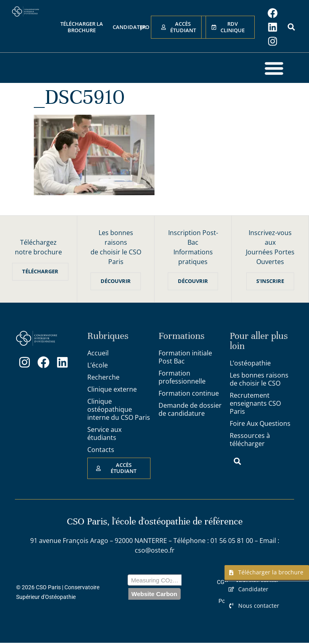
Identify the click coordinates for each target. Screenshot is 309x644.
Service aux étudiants (104, 433)
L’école (98, 365)
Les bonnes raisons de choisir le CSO (259, 379)
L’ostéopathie (250, 363)
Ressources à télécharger (250, 440)
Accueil (98, 353)
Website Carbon (154, 595)
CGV (222, 583)
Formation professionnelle (182, 377)
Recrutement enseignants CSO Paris (255, 403)
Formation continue (189, 393)
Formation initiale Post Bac (185, 357)
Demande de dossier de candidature (190, 409)
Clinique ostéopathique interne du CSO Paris (119, 409)
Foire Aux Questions (260, 423)
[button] (274, 68)
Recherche (103, 377)
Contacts (101, 450)
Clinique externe (112, 389)
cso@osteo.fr (155, 550)
